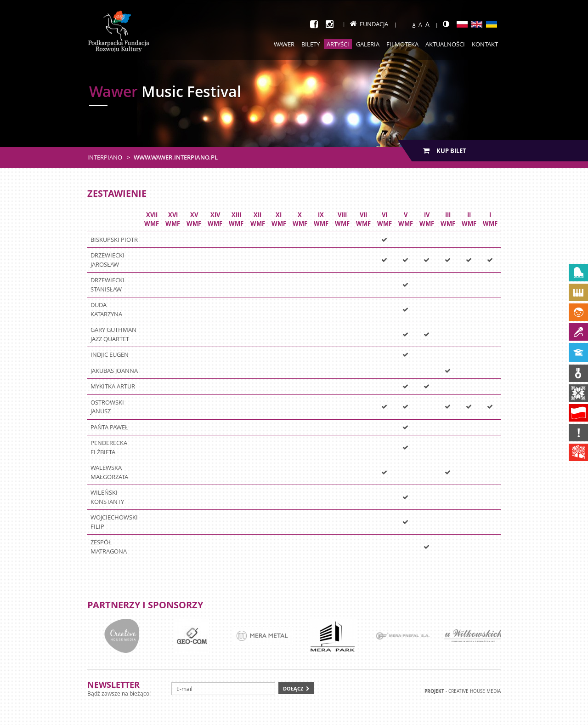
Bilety (311, 44)
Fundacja (369, 24)
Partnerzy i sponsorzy (145, 605)
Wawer (284, 44)
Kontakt (485, 44)
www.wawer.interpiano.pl (176, 157)
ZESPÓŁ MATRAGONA (109, 547)
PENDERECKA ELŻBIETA (109, 447)
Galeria (368, 44)
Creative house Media (475, 691)
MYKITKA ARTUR (113, 386)
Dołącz (293, 688)
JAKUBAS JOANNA (114, 371)
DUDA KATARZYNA (106, 309)
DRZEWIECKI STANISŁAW (107, 285)
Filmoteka (402, 44)
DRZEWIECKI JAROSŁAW (107, 260)
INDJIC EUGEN (110, 354)
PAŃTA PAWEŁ (109, 427)
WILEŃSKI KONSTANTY (107, 497)
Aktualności (445, 44)
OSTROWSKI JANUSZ (107, 407)
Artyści (338, 44)
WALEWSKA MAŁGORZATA (109, 472)
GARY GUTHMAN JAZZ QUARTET (113, 334)
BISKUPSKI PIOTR (114, 240)
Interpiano (105, 157)
